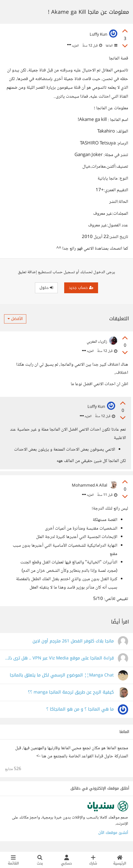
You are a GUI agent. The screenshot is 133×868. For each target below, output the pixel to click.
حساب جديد (81, 288)
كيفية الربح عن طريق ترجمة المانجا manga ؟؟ (71, 694)
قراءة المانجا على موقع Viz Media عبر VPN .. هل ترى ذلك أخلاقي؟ (59, 660)
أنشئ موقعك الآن (113, 835)
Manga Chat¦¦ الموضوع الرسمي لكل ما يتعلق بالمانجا (62, 677)
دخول (46, 288)
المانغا (111, 46)
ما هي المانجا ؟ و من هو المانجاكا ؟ (80, 711)
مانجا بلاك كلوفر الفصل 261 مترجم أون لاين (73, 643)
